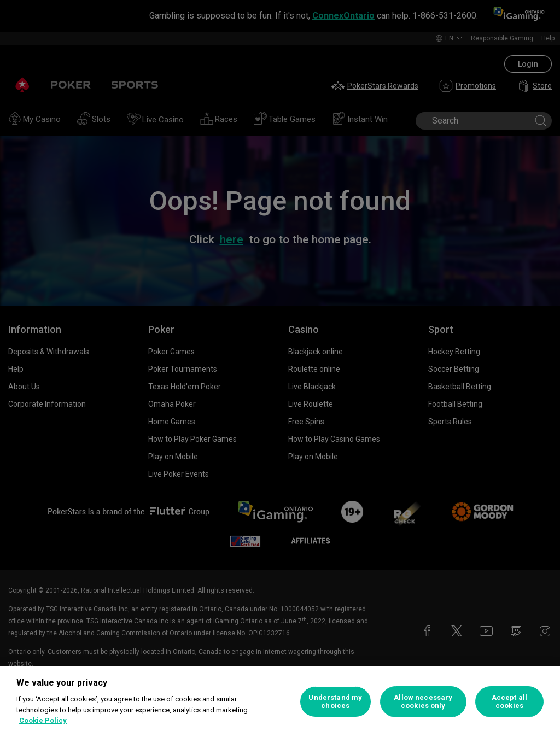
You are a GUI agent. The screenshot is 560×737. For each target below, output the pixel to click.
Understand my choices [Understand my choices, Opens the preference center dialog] (335, 702)
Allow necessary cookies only (423, 702)
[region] (280, 702)
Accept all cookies (509, 702)
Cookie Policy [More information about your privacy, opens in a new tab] (43, 720)
